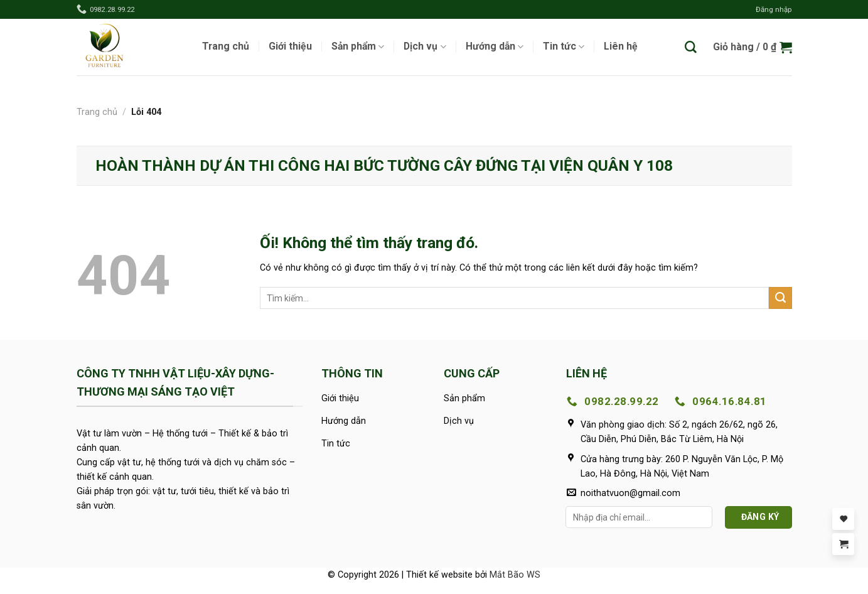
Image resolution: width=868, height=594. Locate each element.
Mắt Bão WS (515, 575)
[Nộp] (780, 298)
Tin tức (564, 47)
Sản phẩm (358, 47)
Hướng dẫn (495, 47)
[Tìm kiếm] (691, 47)
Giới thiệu (290, 46)
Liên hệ (621, 46)
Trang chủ (226, 46)
